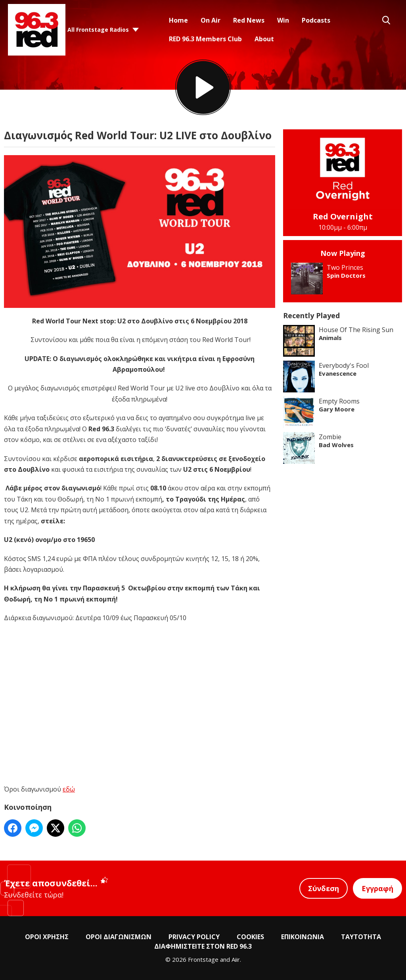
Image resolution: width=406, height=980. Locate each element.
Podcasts (316, 20)
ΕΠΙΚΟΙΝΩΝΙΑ (303, 937)
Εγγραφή (377, 888)
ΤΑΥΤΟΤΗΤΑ (361, 937)
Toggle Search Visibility (386, 20)
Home (178, 20)
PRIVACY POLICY (194, 937)
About (264, 39)
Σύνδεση (324, 888)
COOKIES (250, 937)
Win (283, 20)
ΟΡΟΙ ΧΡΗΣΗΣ (47, 937)
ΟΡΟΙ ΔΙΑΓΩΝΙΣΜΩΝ (119, 937)
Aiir (236, 959)
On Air (211, 20)
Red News (249, 20)
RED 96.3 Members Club (205, 39)
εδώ (69, 789)
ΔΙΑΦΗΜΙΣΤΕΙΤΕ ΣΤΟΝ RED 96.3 (203, 946)
